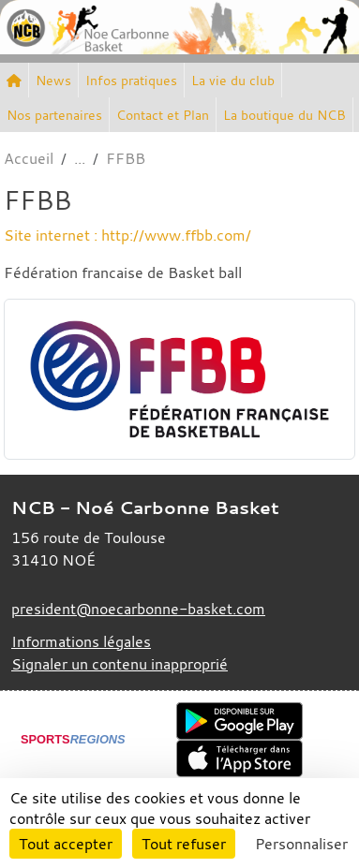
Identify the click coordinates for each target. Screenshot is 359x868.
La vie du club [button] (233, 80)
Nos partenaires (54, 115)
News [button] (53, 80)
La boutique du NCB (284, 115)
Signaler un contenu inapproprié (120, 664)
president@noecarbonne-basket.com (138, 609)
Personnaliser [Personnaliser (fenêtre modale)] (301, 844)
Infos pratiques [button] (131, 80)
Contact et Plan (163, 115)
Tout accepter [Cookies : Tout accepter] (66, 844)
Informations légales (81, 641)
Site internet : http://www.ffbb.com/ (127, 235)
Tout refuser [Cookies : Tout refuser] (184, 844)
